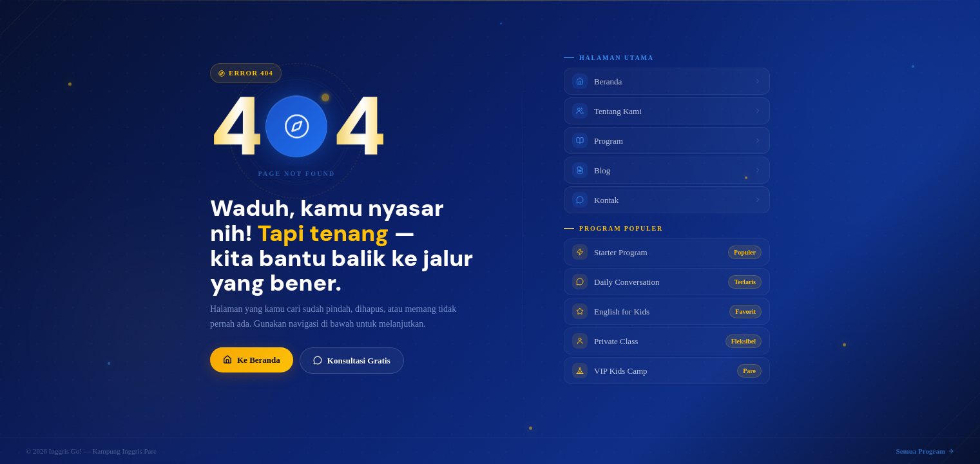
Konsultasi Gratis (352, 361)
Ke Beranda (252, 361)
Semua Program (925, 451)
